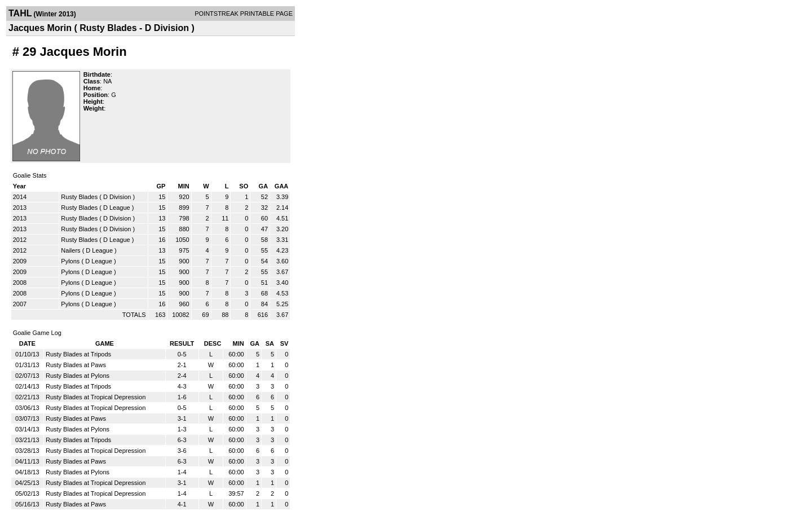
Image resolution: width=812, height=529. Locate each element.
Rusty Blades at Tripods (78, 354)
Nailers (70, 250)
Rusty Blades (79, 197)
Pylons (70, 261)
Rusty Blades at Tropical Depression (96, 397)
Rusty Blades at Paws (76, 365)
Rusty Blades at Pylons (78, 376)
